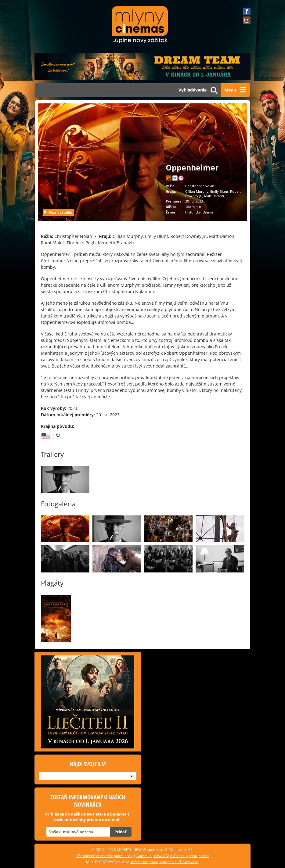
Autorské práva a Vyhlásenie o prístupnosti (173, 856)
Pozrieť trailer (58, 212)
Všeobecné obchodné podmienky (105, 856)
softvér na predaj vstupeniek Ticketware (164, 862)
